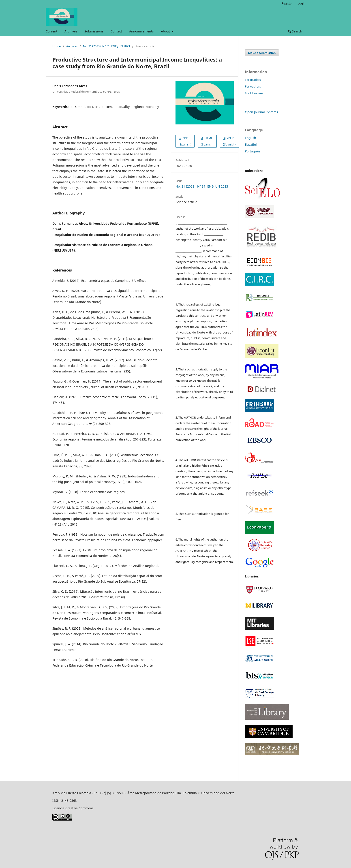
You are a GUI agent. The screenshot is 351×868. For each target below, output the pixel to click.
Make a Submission (262, 53)
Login (302, 3)
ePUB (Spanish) (229, 141)
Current (51, 31)
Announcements (141, 31)
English (250, 138)
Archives (71, 31)
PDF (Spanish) (185, 141)
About (166, 31)
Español (251, 144)
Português (253, 151)
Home (57, 46)
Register (287, 3)
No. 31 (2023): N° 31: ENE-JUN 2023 (106, 46)
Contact (116, 31)
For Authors (253, 86)
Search (295, 31)
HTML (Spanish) (207, 141)
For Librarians (254, 93)
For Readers (253, 80)
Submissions (94, 31)
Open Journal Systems (261, 112)
